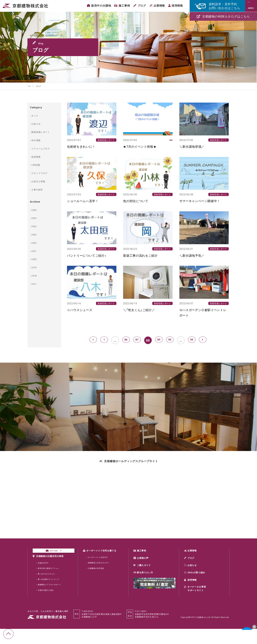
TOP (8, 634)
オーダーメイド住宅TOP (100, 560)
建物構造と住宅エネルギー (101, 566)
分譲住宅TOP (44, 574)
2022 (35, 243)
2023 (35, 234)
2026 (35, 210)
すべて (36, 115)
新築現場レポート (43, 132)
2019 (35, 267)
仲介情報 (38, 140)
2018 (35, 275)
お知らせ (38, 123)
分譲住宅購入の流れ (47, 605)
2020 (35, 259)
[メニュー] (251, 6)
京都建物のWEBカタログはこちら (223, 16)
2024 (35, 226)
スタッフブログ (42, 173)
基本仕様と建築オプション (51, 580)
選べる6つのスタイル (48, 586)
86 (126, 340)
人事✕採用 (39, 189)
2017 (35, 284)
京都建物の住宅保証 (98, 572)
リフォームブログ (43, 148)
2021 (35, 251)
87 (137, 340)
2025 (35, 218)
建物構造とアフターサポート (52, 599)
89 (159, 340)
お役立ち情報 (41, 181)
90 (170, 340)
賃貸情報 (38, 156)
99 (192, 340)
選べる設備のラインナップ (51, 593)
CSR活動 (38, 165)
